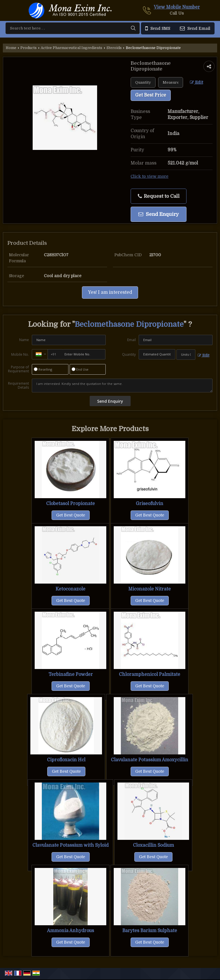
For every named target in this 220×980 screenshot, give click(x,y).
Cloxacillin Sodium (153, 845)
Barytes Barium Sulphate (150, 931)
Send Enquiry (159, 214)
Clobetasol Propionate (70, 504)
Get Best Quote (71, 515)
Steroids (114, 48)
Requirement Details (18, 386)
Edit (197, 82)
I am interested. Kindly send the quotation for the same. (122, 386)
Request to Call (159, 196)
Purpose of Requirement (18, 369)
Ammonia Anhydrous (70, 931)
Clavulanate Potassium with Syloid (70, 845)
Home (11, 48)
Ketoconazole (70, 589)
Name (24, 340)
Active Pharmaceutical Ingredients (71, 48)
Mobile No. (20, 354)
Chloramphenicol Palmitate (150, 674)
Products (29, 48)
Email (131, 340)
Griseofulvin (150, 504)
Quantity (129, 354)
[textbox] (171, 82)
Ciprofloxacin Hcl (66, 760)
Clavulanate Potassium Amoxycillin (150, 760)
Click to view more (150, 176)
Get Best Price (151, 95)
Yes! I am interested (110, 292)
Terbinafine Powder (71, 674)
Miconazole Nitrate (150, 589)
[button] (177, 7)
